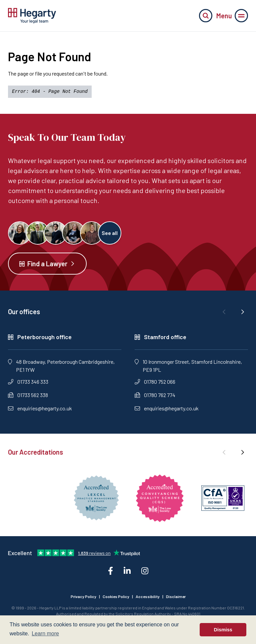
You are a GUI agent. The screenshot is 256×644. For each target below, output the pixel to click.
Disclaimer (176, 596)
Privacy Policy (83, 596)
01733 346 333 (28, 382)
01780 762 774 (155, 395)
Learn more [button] (45, 634)
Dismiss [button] (223, 630)
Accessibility (148, 596)
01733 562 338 (28, 395)
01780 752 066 (155, 382)
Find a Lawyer (47, 264)
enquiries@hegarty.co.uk (40, 408)
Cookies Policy (116, 596)
